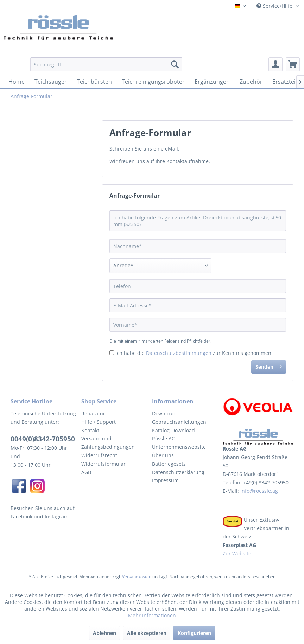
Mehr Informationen (152, 615)
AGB (86, 472)
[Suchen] (175, 64)
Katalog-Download (173, 430)
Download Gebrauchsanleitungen (179, 418)
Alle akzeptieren (147, 633)
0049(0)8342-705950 (43, 439)
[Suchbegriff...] (106, 64)
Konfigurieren (194, 633)
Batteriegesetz (169, 464)
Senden (269, 366)
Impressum (165, 480)
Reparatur (93, 413)
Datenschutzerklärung (178, 472)
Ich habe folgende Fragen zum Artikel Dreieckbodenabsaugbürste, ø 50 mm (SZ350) (198, 221)
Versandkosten (137, 577)
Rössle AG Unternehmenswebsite (179, 443)
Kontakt (90, 430)
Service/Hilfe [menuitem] (275, 6)
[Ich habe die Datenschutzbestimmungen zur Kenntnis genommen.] (112, 353)
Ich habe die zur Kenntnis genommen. (194, 353)
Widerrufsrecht (99, 455)
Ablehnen (104, 633)
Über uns (163, 455)
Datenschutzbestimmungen (179, 353)
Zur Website (237, 553)
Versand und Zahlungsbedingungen (108, 443)
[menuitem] (106, 68)
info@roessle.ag (258, 491)
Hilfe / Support (99, 422)
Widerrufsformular (103, 464)
